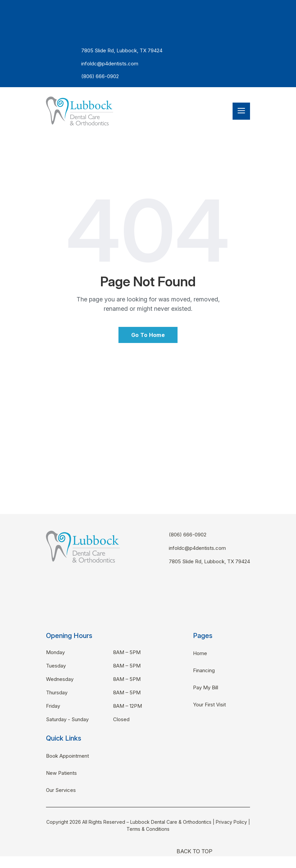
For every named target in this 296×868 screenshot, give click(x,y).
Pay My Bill (206, 687)
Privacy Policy (231, 822)
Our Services (61, 790)
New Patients (61, 773)
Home (200, 653)
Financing (204, 670)
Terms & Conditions (148, 829)
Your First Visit (209, 705)
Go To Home (148, 335)
